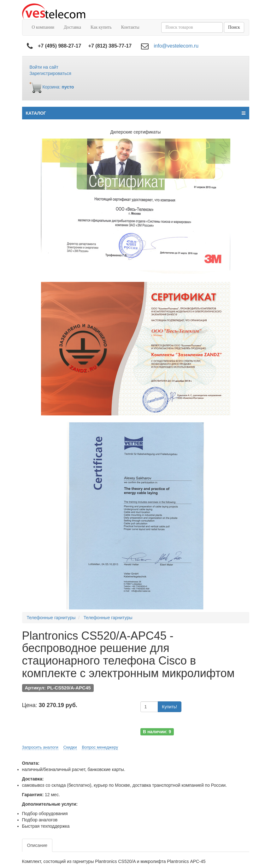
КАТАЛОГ (136, 113)
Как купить (101, 27)
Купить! (169, 707)
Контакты (130, 27)
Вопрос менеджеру (100, 747)
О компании (43, 27)
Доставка (72, 27)
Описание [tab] (37, 845)
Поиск (234, 27)
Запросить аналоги (40, 747)
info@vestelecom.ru (176, 46)
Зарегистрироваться (50, 73)
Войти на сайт (44, 67)
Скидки (70, 747)
